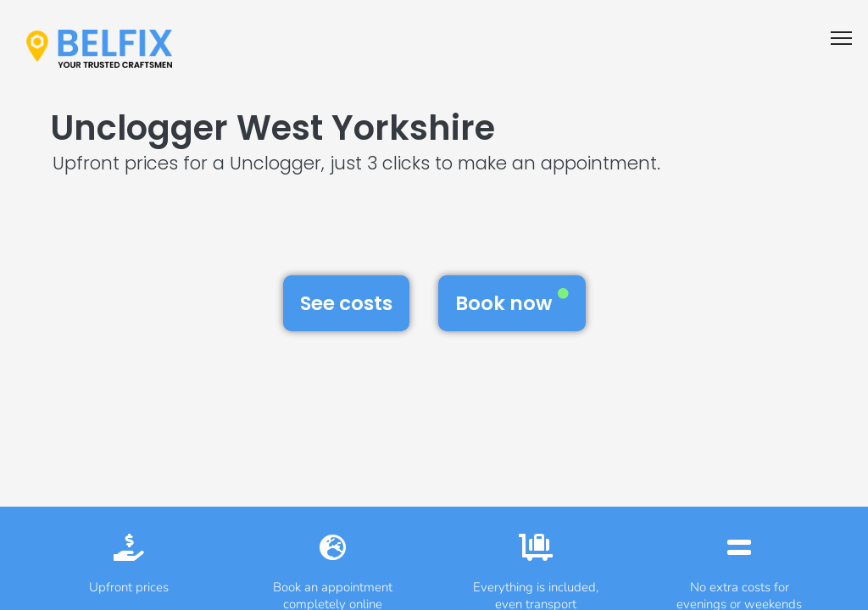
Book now (512, 302)
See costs (346, 303)
